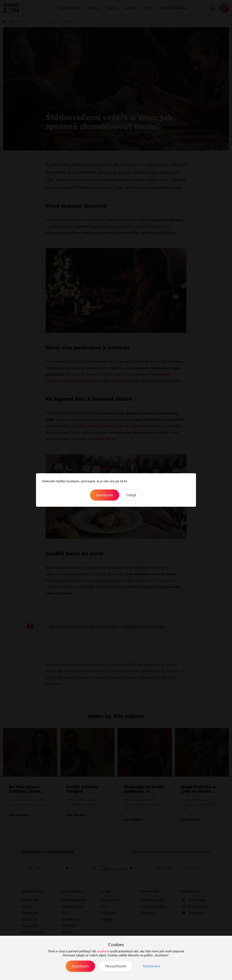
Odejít (131, 495)
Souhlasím (105, 495)
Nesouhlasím (116, 966)
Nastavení (151, 966)
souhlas (102, 951)
